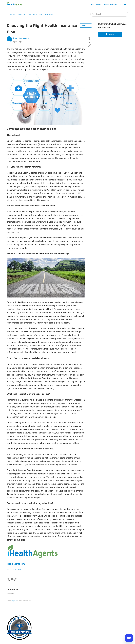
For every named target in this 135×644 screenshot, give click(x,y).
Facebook (8, 580)
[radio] (90, 38)
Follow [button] (84, 26)
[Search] (109, 14)
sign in (14, 601)
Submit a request (111, 4)
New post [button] (110, 34)
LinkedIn (16, 580)
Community (96, 4)
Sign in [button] (123, 4)
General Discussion (46, 14)
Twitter (12, 580)
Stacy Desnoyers (21, 38)
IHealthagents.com (16, 564)
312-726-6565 (14, 569)
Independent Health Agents (16, 14)
